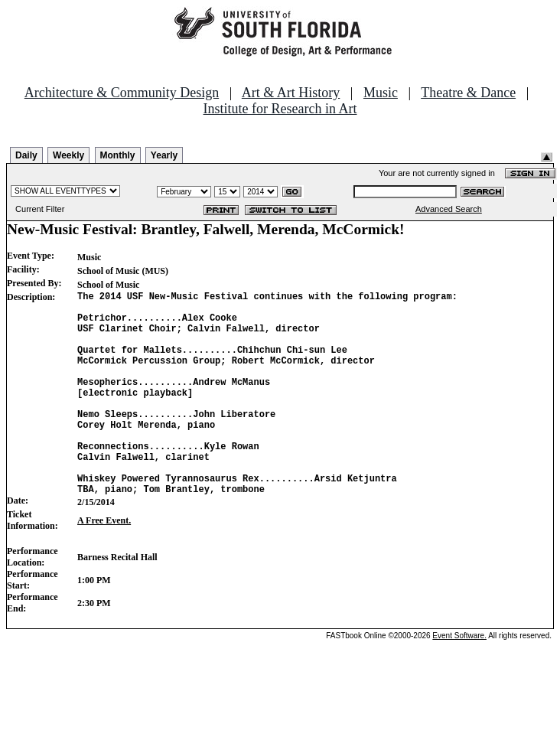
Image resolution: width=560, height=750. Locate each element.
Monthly (118, 155)
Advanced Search (449, 209)
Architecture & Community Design (122, 93)
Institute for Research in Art (280, 109)
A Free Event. (104, 564)
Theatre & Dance (468, 93)
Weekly (68, 155)
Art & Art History (291, 93)
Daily (26, 155)
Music (381, 93)
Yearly (164, 155)
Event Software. (459, 679)
